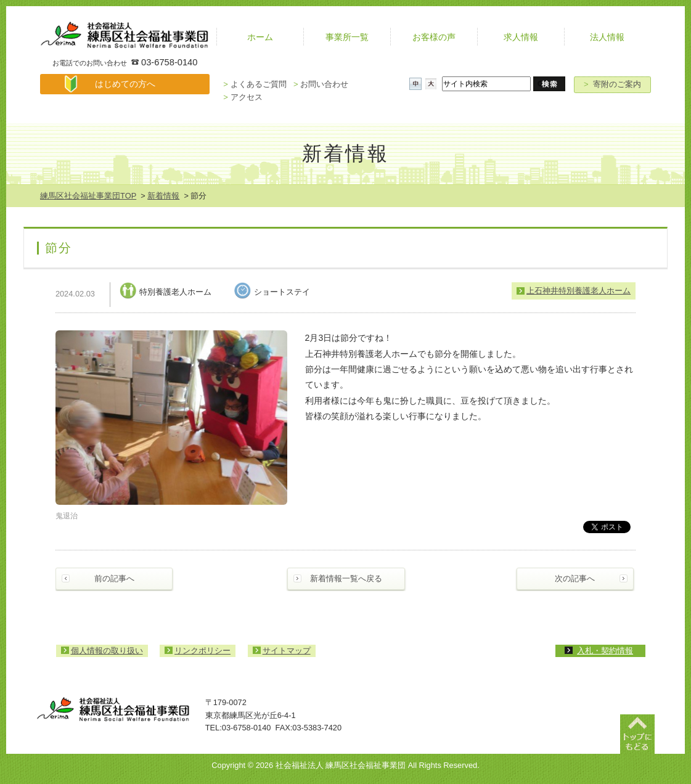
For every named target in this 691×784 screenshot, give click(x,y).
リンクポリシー (202, 651)
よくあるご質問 (255, 84)
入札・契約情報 (605, 651)
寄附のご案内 (612, 84)
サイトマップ (287, 651)
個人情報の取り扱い (107, 651)
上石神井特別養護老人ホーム (579, 291)
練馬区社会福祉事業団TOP (88, 196)
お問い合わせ (321, 84)
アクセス (243, 97)
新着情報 (163, 196)
